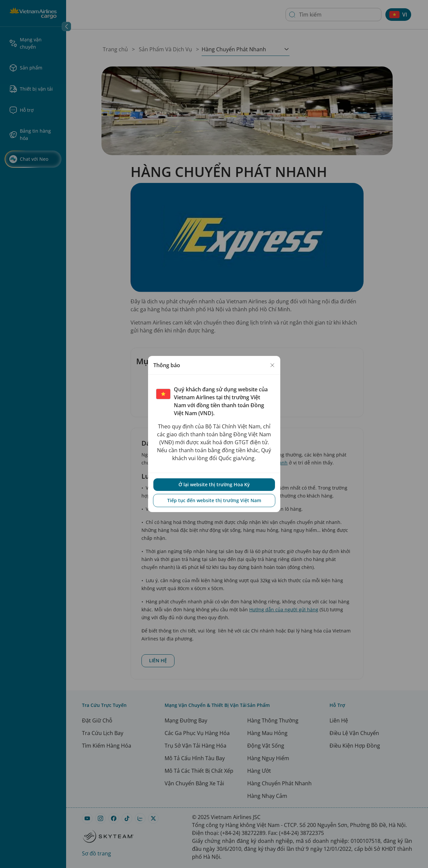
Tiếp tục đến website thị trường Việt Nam (214, 500)
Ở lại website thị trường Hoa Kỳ (214, 484)
